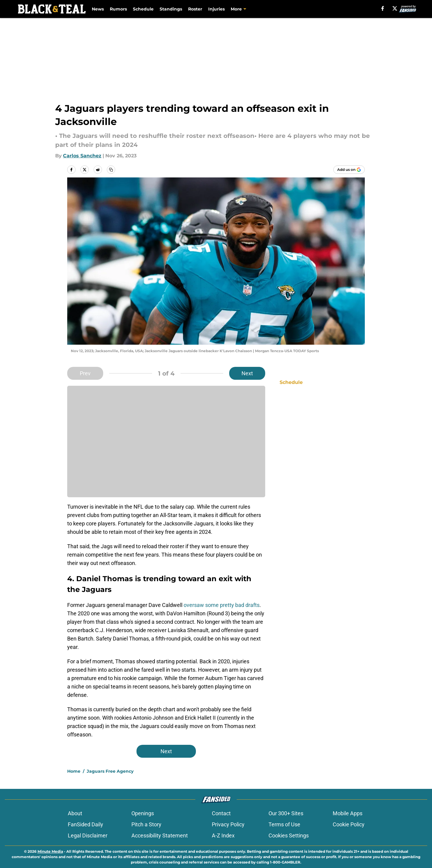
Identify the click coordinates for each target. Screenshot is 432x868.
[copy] (111, 170)
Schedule (143, 9)
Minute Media (50, 851)
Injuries (216, 9)
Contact (221, 813)
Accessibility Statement (160, 835)
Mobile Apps (348, 813)
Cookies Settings (289, 835)
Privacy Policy (228, 824)
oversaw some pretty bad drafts (222, 605)
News (98, 9)
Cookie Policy (349, 824)
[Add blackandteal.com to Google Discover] (349, 170)
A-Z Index (223, 835)
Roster (195, 9)
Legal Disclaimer (88, 835)
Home (74, 771)
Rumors (118, 9)
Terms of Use (284, 824)
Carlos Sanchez (82, 156)
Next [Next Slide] (247, 373)
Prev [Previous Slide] (85, 373)
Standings (171, 9)
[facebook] (383, 8)
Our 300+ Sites (286, 813)
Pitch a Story (146, 824)
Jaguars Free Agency (110, 771)
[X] (395, 8)
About (75, 813)
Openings (143, 813)
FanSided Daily (85, 824)
